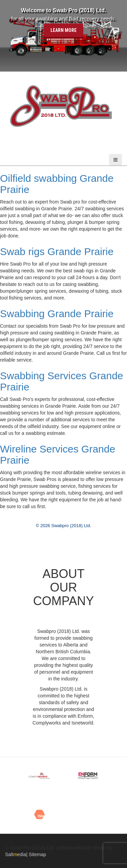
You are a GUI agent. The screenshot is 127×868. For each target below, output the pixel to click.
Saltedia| (17, 854)
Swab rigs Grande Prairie (57, 252)
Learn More (63, 30)
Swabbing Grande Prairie (57, 314)
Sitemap (37, 854)
